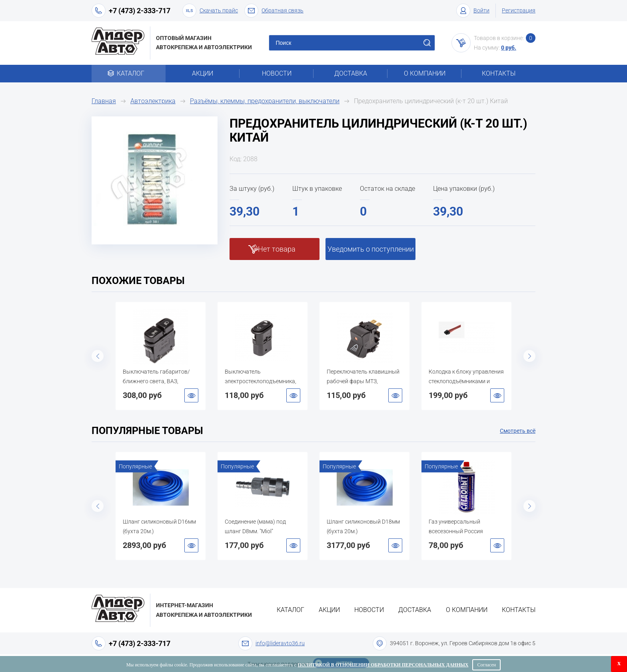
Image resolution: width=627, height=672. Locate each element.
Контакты (499, 73)
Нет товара (277, 249)
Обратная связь (274, 11)
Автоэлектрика (153, 101)
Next (529, 356)
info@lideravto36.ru (280, 643)
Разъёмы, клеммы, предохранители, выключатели (265, 101)
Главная (104, 101)
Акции (203, 73)
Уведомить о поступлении (371, 249)
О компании (425, 73)
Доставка (351, 73)
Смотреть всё (518, 431)
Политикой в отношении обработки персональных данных (383, 665)
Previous (98, 356)
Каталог (129, 73)
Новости (277, 73)
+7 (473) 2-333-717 (140, 11)
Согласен (486, 665)
